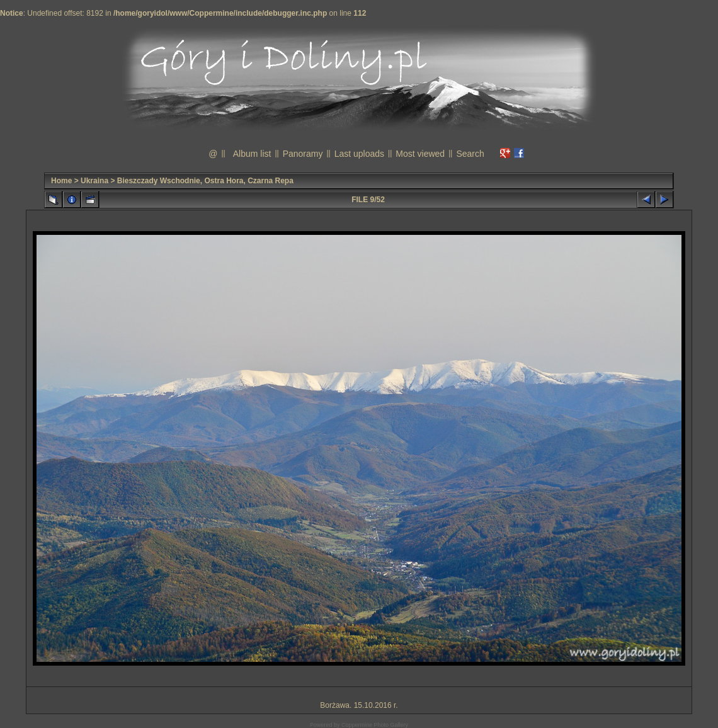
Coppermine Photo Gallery (375, 725)
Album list (252, 154)
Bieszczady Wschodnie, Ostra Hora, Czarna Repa (205, 181)
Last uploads (359, 154)
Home (61, 181)
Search (470, 154)
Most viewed (420, 154)
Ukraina (94, 181)
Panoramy (303, 154)
